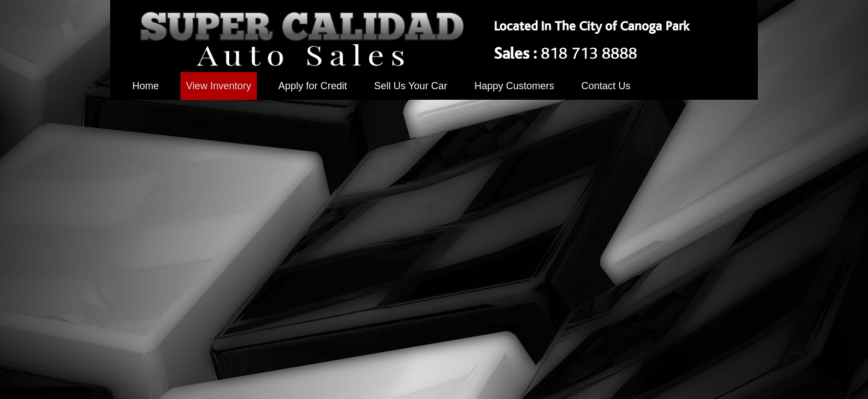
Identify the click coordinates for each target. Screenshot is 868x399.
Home (146, 86)
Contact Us (606, 86)
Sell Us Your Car (411, 86)
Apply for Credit (313, 86)
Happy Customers (514, 86)
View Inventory (219, 86)
